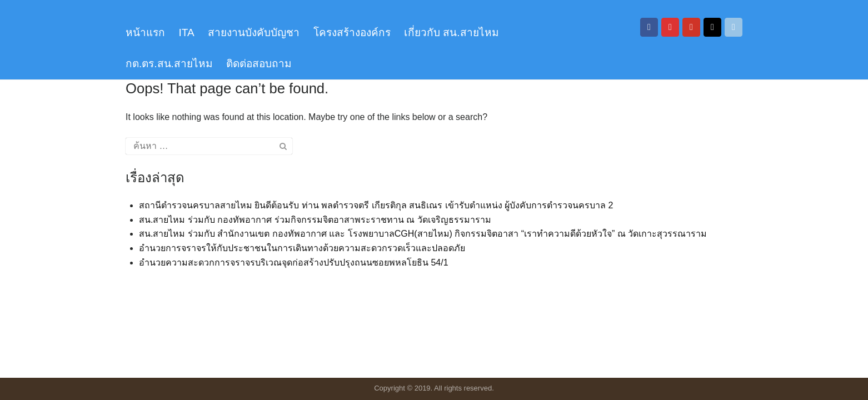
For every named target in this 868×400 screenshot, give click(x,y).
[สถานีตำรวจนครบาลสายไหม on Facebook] (649, 27)
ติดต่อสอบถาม (259, 64)
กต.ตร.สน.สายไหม (169, 64)
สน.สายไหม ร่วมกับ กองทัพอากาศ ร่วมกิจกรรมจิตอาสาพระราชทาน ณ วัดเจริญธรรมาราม (315, 220)
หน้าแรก (145, 32)
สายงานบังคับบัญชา (254, 32)
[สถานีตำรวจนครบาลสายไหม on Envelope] (734, 27)
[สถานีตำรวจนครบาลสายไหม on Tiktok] (712, 27)
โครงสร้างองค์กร (352, 32)
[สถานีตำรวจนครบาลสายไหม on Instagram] (670, 27)
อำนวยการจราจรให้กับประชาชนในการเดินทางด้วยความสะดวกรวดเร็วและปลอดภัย (302, 248)
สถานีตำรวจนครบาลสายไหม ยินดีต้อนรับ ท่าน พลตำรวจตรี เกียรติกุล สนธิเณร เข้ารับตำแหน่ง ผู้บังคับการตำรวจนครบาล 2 (376, 205)
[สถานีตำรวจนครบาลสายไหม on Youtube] (691, 27)
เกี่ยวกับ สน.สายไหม (452, 32)
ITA (186, 32)
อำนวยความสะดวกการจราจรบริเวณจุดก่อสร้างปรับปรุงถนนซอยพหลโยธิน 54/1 (294, 262)
